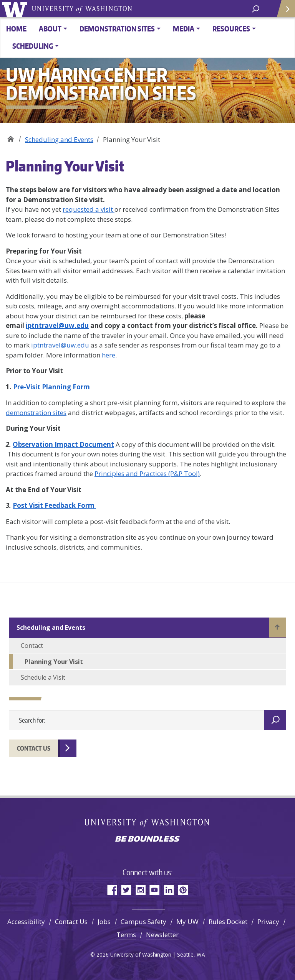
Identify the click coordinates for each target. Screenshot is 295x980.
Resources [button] (231, 29)
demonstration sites (36, 413)
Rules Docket (228, 922)
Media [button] (184, 29)
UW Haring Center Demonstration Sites (11, 137)
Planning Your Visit (54, 662)
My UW (187, 922)
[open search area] (256, 8)
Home (16, 29)
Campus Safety (143, 922)
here (109, 355)
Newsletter (162, 935)
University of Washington (16, 9)
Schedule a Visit (43, 677)
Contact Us (34, 748)
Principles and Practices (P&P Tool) (147, 474)
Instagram (140, 890)
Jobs (104, 922)
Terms (126, 935)
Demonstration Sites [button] (117, 29)
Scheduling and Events (59, 139)
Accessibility (26, 922)
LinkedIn (169, 890)
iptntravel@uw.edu (60, 345)
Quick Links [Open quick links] (283, 12)
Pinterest (183, 890)
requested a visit (89, 209)
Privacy (268, 922)
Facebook (112, 890)
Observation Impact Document (63, 444)
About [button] (50, 29)
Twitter (126, 890)
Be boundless (147, 840)
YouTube (155, 890)
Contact (32, 646)
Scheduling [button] (33, 46)
